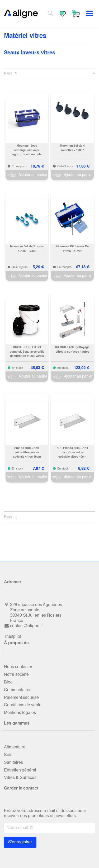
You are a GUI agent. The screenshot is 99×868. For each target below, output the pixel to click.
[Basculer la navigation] (89, 14)
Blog (8, 682)
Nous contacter (18, 667)
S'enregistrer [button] (20, 842)
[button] (93, 74)
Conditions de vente (23, 705)
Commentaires (18, 690)
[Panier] (27, 175)
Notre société (16, 675)
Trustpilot (13, 637)
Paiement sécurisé (21, 698)
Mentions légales (20, 713)
